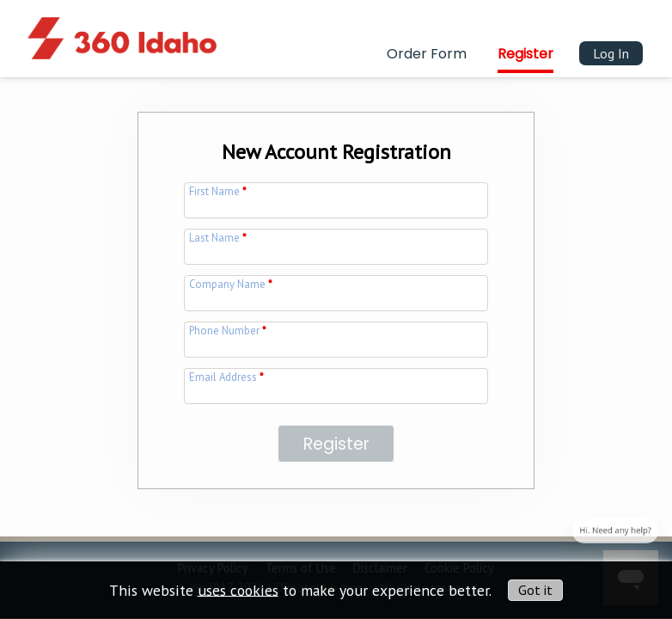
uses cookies (238, 589)
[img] (122, 28)
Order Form (427, 54)
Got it (535, 590)
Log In (611, 53)
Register (525, 54)
